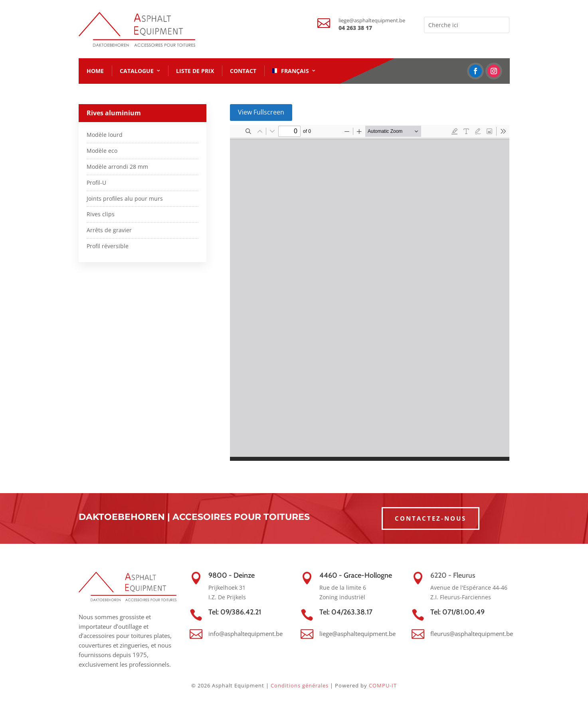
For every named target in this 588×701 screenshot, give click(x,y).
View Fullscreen (261, 112)
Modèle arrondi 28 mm (117, 167)
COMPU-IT (383, 685)
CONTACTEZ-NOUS (431, 518)
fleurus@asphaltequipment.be (472, 634)
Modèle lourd (105, 135)
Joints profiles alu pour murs (125, 198)
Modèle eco (102, 151)
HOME (95, 71)
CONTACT (243, 71)
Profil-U (96, 183)
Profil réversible (108, 246)
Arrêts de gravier (109, 230)
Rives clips (101, 214)
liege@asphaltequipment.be (372, 20)
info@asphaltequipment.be (245, 634)
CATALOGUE (137, 71)
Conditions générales (300, 685)
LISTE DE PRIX (195, 71)
